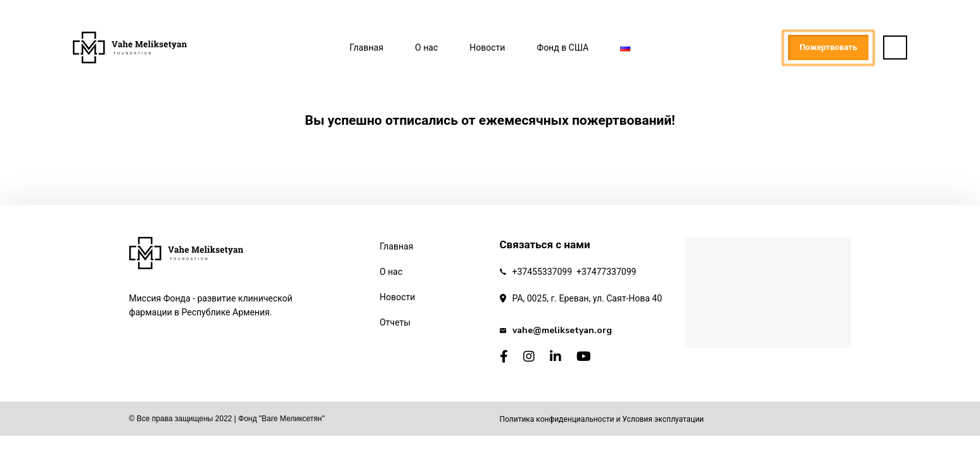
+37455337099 (543, 272)
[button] (895, 47)
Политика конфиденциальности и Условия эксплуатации (602, 419)
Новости (487, 47)
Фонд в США (563, 47)
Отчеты (395, 322)
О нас (426, 47)
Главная (366, 47)
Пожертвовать (828, 47)
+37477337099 (607, 272)
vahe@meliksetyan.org (562, 330)
